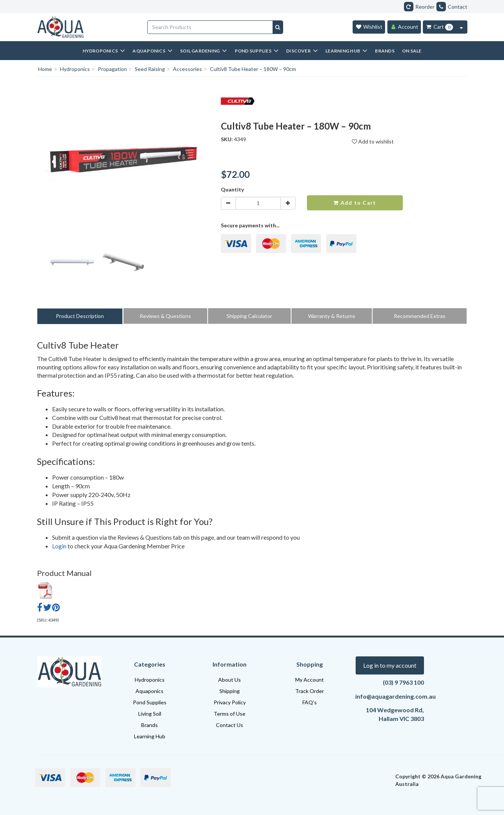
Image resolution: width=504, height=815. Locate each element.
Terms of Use (230, 714)
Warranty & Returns (332, 316)
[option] (72, 264)
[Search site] (278, 27)
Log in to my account (390, 665)
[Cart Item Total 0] (439, 27)
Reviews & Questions (165, 316)
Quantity (232, 189)
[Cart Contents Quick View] (461, 27)
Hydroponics (150, 680)
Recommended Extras (420, 316)
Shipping (230, 691)
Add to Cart (355, 203)
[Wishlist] (369, 27)
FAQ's (310, 702)
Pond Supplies (150, 702)
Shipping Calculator (249, 316)
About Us (230, 680)
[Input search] (210, 27)
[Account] (404, 27)
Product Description (80, 316)
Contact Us (230, 725)
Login (59, 546)
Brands (150, 725)
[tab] (80, 316)
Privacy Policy (230, 702)
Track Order (310, 691)
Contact (452, 7)
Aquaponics (150, 691)
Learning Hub (150, 736)
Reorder (419, 7)
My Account (310, 680)
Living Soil (150, 714)
